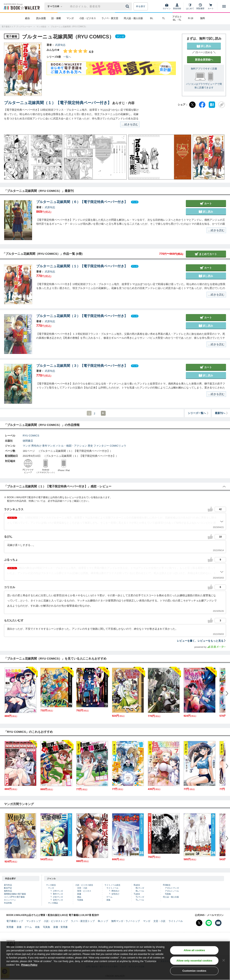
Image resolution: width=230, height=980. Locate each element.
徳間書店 (28, 441)
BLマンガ (140, 888)
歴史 (90, 446)
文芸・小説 (82, 888)
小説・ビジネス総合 (84, 885)
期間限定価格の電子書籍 (15, 894)
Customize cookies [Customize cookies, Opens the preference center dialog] (194, 973)
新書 (79, 894)
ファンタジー (101, 446)
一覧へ (67, 57)
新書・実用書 (60, 927)
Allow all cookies (194, 952)
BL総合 (137, 885)
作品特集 (8, 903)
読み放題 (41, 18)
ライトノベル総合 (112, 885)
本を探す (141, 6)
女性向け (115, 894)
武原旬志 (60, 45)
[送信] (128, 6)
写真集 (80, 900)
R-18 (191, 18)
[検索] (128, 6)
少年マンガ (58, 891)
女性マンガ (58, 900)
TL (164, 18)
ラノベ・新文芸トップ (83, 921)
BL (152, 18)
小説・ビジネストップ (56, 921)
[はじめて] (190, 6)
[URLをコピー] (222, 105)
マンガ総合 (51, 885)
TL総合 (137, 894)
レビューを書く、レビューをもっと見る (201, 641)
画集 (108, 900)
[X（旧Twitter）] (192, 105)
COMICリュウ (118, 446)
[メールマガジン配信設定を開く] (218, 923)
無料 (203, 18)
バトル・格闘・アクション (71, 446)
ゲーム (109, 897)
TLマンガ (140, 897)
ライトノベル (112, 888)
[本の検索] (56, 6)
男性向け (36, 446)
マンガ (70, 18)
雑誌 (79, 897)
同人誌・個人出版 (133, 18)
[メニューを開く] (224, 6)
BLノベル (140, 891)
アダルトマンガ (172, 888)
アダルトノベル (172, 891)
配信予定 (8, 888)
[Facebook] (202, 105)
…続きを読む (130, 124)
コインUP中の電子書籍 (14, 897)
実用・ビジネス (84, 891)
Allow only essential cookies (194, 962)
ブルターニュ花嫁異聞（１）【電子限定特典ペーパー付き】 (58, 103)
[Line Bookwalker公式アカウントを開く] (209, 923)
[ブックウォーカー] (21, 6)
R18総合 (167, 885)
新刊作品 (8, 885)
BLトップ (103, 921)
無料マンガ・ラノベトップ (126, 921)
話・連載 (56, 18)
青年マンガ (49, 446)
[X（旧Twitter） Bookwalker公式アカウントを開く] (199, 923)
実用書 (10, 927)
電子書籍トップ (15, 921)
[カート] (211, 6)
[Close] (224, 962)
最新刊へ (222, 413)
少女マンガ (58, 897)
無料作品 (8, 891)
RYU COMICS (31, 436)
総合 (27, 18)
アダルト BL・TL (177, 18)
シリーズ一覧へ (198, 413)
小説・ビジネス (88, 18)
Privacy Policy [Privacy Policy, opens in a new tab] (29, 966)
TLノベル (140, 900)
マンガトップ (33, 921)
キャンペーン (10, 900)
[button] (11, 157)
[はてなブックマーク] (212, 105)
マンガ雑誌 (53, 903)
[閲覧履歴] (200, 6)
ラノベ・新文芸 (110, 18)
